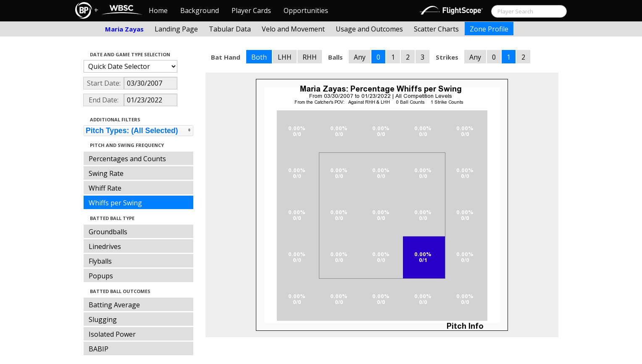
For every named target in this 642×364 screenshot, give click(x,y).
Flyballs (100, 261)
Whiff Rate (105, 188)
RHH (310, 57)
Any (360, 57)
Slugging (103, 319)
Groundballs (108, 232)
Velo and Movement (293, 29)
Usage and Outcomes (369, 29)
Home (158, 10)
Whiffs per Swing (115, 203)
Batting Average (114, 305)
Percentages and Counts (127, 159)
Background (200, 10)
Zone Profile (489, 29)
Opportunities (306, 10)
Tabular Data (230, 29)
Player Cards (251, 10)
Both (259, 57)
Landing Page (176, 29)
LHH (285, 57)
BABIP (99, 349)
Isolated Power (112, 334)
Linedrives (105, 246)
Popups (101, 276)
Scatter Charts (436, 29)
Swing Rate (106, 173)
